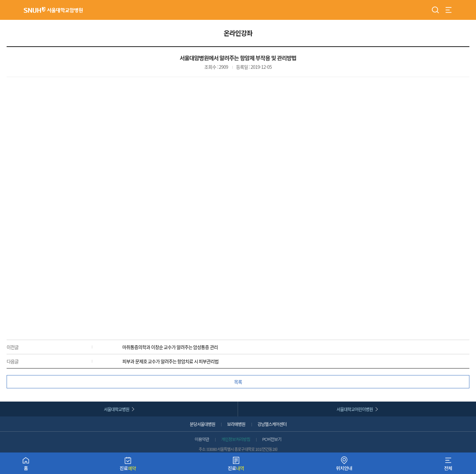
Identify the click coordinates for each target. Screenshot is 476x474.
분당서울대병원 (202, 424)
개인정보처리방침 (236, 439)
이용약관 (202, 439)
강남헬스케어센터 (272, 424)
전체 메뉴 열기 (449, 10)
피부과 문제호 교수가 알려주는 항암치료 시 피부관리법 (170, 361)
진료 (128, 465)
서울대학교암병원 (53, 10)
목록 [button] (238, 382)
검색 (435, 10)
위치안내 (344, 465)
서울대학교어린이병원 (355, 409)
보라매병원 (236, 424)
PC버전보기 (272, 439)
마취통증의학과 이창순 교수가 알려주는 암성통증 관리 (170, 347)
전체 (448, 465)
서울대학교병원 (117, 409)
